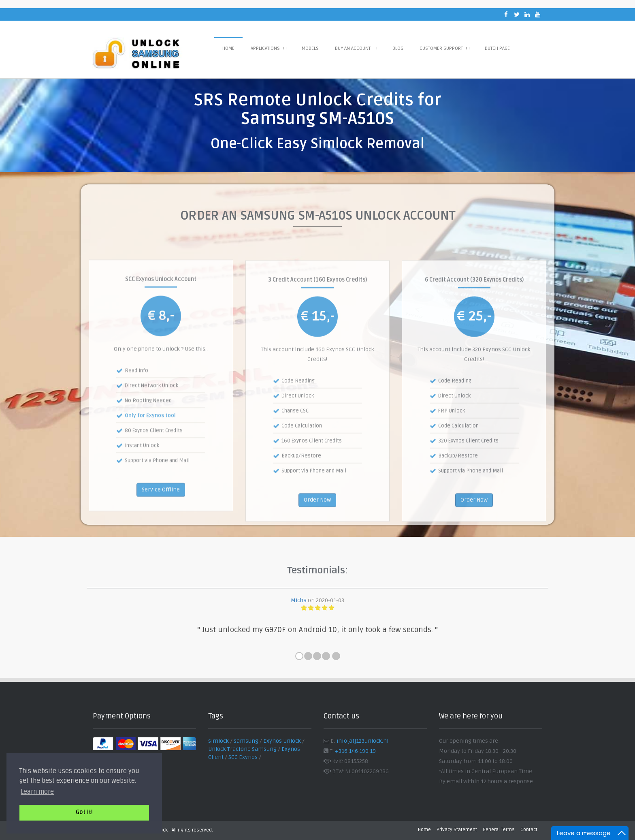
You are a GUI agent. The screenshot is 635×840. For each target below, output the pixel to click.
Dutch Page (497, 48)
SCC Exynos (243, 757)
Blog (398, 48)
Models (310, 48)
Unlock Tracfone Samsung (242, 749)
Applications (269, 48)
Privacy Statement (457, 830)
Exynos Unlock (282, 741)
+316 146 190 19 (355, 751)
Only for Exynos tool (150, 457)
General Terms (499, 830)
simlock (218, 741)
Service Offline (161, 531)
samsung (246, 741)
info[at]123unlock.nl (362, 741)
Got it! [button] (84, 812)
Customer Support (445, 48)
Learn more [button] (37, 792)
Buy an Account (357, 48)
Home (228, 48)
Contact (529, 830)
